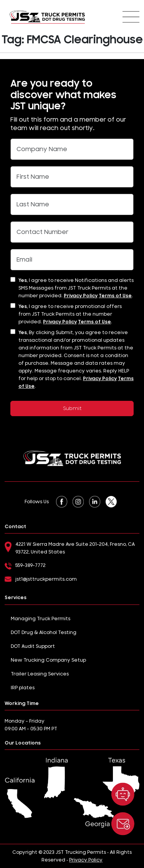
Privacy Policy (81, 296)
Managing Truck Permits (41, 619)
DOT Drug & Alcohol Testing (44, 632)
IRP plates (23, 688)
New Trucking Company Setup (48, 660)
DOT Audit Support (33, 646)
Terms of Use (115, 296)
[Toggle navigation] (131, 17)
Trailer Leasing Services (40, 674)
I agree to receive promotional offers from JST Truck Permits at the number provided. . (70, 314)
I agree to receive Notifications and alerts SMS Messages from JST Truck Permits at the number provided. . (76, 288)
